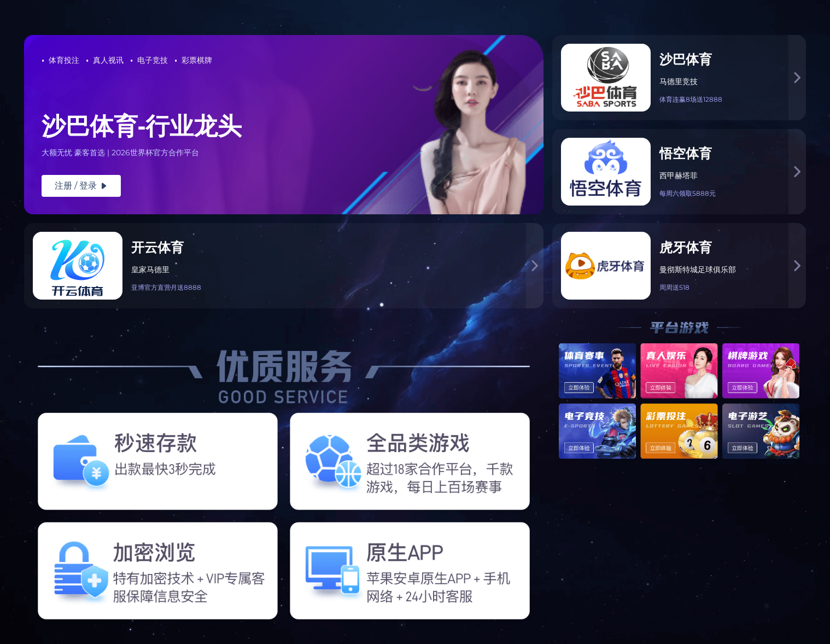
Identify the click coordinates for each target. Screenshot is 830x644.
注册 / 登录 (81, 186)
